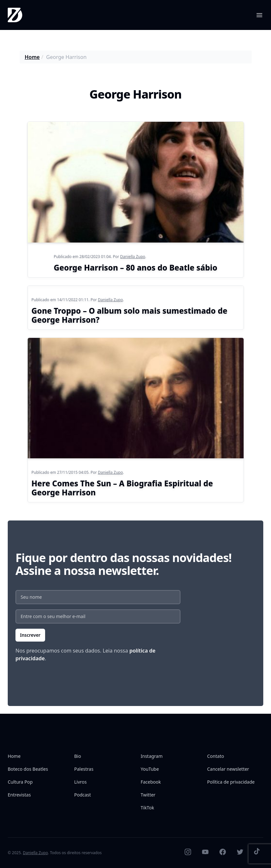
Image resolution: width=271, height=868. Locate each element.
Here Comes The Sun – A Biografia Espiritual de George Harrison (122, 488)
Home (32, 57)
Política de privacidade (231, 782)
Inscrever (30, 635)
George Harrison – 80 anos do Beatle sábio (136, 267)
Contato (216, 756)
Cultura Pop (20, 782)
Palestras (84, 769)
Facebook (151, 782)
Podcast (82, 795)
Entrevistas (19, 795)
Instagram (152, 756)
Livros (80, 782)
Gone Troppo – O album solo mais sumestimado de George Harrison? (130, 315)
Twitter (148, 795)
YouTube (150, 769)
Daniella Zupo (133, 257)
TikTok (148, 808)
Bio (77, 756)
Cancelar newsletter (228, 769)
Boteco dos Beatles (28, 769)
